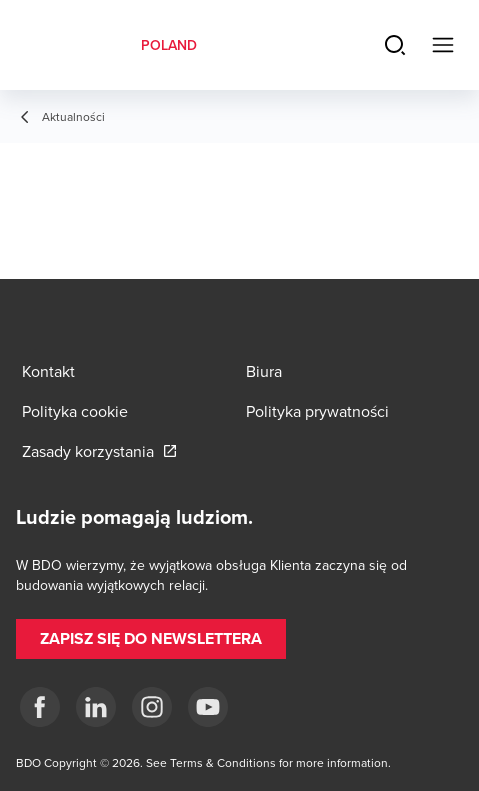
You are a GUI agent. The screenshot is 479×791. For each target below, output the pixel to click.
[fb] (40, 707)
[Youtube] (208, 707)
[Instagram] (152, 707)
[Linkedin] (96, 707)
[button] (151, 639)
